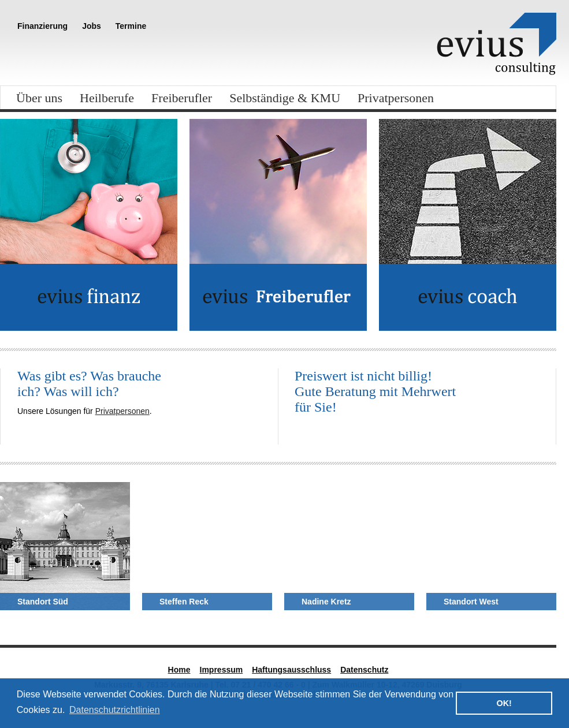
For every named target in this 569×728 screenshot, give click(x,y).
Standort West (471, 602)
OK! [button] (504, 703)
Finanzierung (42, 26)
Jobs (92, 26)
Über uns (39, 98)
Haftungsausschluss (291, 670)
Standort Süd (43, 602)
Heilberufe (107, 98)
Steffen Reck (184, 602)
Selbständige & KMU (285, 98)
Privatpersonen (396, 98)
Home (179, 670)
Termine (131, 26)
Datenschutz (364, 670)
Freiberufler (182, 98)
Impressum (222, 670)
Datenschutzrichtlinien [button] (115, 710)
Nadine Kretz (326, 602)
